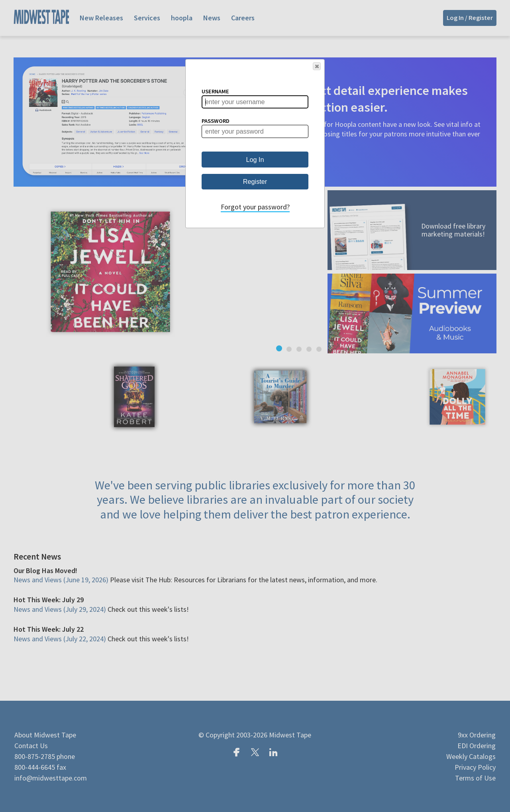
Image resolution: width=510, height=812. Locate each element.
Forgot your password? (255, 207)
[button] (317, 66)
